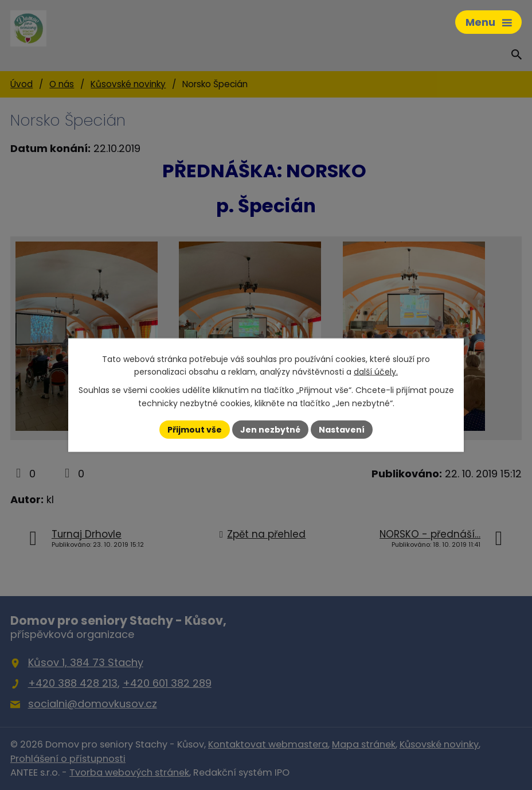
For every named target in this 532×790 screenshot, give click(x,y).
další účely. (376, 372)
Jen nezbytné (270, 429)
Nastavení (342, 429)
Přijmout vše (195, 429)
